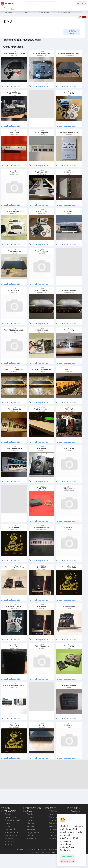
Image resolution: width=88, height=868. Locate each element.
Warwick (31, 841)
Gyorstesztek (55, 832)
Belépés (81, 3)
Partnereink (10, 853)
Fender (30, 826)
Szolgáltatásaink (13, 832)
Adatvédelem (11, 844)
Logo (7, 835)
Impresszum (11, 829)
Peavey (30, 838)
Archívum (31, 850)
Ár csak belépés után (11, 87)
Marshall (31, 835)
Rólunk (8, 826)
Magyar (54, 861)
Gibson (30, 829)
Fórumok (53, 829)
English (43, 861)
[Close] (67, 856)
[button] (83, 17)
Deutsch (20, 861)
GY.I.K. (8, 838)
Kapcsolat (10, 856)
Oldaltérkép (11, 841)
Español (31, 861)
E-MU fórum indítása (72, 32)
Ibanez (30, 832)
